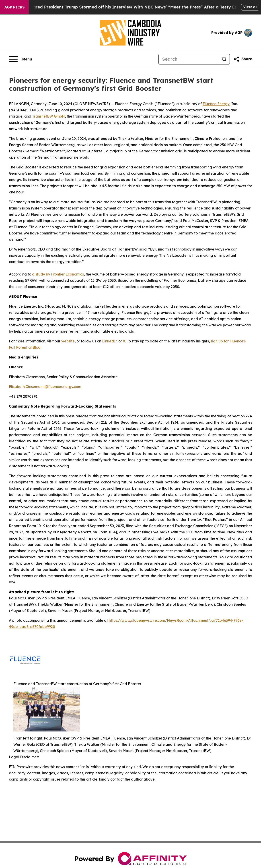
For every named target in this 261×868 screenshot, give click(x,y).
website (68, 341)
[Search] (189, 59)
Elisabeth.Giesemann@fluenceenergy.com (45, 387)
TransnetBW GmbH (48, 116)
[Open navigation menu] (20, 59)
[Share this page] (243, 59)
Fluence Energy (216, 104)
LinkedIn (110, 341)
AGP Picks (14, 7)
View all (250, 7)
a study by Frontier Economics (58, 274)
